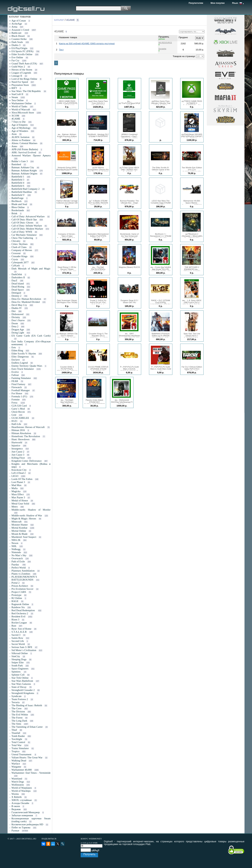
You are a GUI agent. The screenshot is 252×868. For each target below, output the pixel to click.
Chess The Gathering (22, 238)
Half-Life (16, 424)
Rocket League (19, 623)
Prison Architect (20, 586)
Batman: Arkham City (23, 167)
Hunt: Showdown (20, 439)
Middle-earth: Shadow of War (27, 515)
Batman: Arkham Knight (24, 170)
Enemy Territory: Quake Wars (27, 366)
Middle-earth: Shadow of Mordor (31, 510)
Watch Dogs (18, 782)
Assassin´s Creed (20, 30)
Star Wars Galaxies (21, 684)
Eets (14, 347)
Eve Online (17, 57)
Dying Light (18, 333)
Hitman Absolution (21, 433)
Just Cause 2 (18, 452)
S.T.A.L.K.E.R (19, 632)
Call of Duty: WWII (22, 232)
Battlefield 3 (18, 180)
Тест (61, 50)
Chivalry (16, 241)
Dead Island (18, 284)
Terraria (15, 702)
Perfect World (18, 568)
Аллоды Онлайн (20, 803)
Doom (15, 323)
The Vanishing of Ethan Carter (27, 727)
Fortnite (16, 400)
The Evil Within (20, 715)
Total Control (18, 742)
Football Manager (21, 390)
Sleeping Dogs (19, 659)
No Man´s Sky (19, 555)
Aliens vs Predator (21, 140)
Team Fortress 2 (20, 699)
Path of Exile (18, 561)
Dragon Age (18, 330)
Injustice (16, 445)
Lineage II (17, 76)
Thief (14, 730)
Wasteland (17, 779)
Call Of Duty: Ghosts (22, 223)
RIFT (14, 88)
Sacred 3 (16, 635)
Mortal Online (19, 531)
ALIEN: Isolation (20, 137)
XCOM (15, 116)
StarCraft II (17, 94)
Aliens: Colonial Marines (24, 143)
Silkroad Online (20, 653)
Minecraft (16, 522)
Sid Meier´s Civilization (24, 650)
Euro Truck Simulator (23, 369)
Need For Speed (20, 82)
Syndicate (16, 696)
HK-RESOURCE (165, 43)
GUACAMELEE (20, 418)
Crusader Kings (19, 256)
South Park (17, 666)
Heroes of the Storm (22, 70)
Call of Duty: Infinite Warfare (27, 226)
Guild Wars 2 (18, 67)
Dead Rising (18, 287)
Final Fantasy (18, 384)
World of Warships (21, 791)
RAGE (15, 601)
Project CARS (19, 592)
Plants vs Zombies (21, 574)
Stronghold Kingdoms (23, 693)
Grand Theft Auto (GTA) (24, 64)
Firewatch (17, 387)
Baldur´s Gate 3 (20, 161)
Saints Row (17, 638)
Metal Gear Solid (20, 504)
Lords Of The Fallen (22, 479)
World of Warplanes (22, 788)
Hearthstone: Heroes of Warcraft (28, 427)
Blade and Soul (19, 204)
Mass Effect (18, 494)
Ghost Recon (18, 412)
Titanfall (16, 733)
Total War (16, 745)
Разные (15, 831)
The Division (18, 711)
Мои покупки (218, 3)
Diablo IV (17, 308)
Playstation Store (20, 85)
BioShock (16, 201)
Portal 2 (15, 583)
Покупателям (196, 3)
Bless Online (18, 207)
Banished (16, 164)
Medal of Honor (20, 501)
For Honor (17, 393)
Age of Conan (19, 21)
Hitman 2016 (18, 430)
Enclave (16, 360)
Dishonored (17, 314)
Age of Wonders (20, 131)
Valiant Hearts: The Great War (27, 757)
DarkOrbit (17, 274)
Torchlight (17, 739)
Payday (16, 565)
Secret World (18, 644)
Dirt (13, 311)
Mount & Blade (19, 534)
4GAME (16, 119)
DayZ (14, 280)
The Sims (16, 724)
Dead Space (17, 290)
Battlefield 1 (18, 177)
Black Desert (18, 36)
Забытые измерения (22, 815)
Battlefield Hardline (22, 192)
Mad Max (16, 485)
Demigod (16, 293)
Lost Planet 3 (18, 482)
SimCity (16, 656)
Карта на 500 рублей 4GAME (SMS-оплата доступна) (87, 44)
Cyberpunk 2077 (20, 262)
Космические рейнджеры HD (27, 824)
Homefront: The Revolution (26, 436)
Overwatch (17, 558)
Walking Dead (19, 761)
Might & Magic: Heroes (24, 519)
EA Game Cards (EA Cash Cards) (31, 336)
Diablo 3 (16, 45)
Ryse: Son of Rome (21, 629)
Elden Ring (17, 350)
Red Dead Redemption (23, 610)
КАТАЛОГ (59, 20)
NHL (14, 546)
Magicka (16, 491)
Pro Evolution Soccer (22, 589)
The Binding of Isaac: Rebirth (27, 705)
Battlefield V (18, 195)
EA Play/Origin (19, 48)
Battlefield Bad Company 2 (25, 189)
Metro (15, 507)
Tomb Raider (18, 736)
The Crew (17, 708)
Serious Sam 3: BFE (22, 647)
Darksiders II (18, 277)
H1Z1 (14, 421)
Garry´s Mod (18, 409)
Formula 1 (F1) (19, 396)
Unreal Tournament (22, 754)
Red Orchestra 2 (20, 613)
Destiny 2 (16, 296)
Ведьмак (16, 809)
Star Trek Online (20, 678)
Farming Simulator (21, 378)
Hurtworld (17, 442)
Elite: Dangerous (20, 357)
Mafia (14, 488)
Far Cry (15, 60)
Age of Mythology (21, 128)
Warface (16, 764)
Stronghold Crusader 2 (23, 690)
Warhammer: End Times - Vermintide (31, 773)
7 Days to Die (18, 122)
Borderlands (18, 210)
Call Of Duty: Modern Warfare (27, 229)
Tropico (15, 751)
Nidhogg (16, 549)
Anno (14, 146)
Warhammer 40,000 (22, 770)
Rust (14, 626)
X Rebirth (17, 797)
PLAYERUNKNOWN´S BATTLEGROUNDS (24, 578)
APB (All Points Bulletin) (25, 149)
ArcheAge (17, 24)
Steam (15, 97)
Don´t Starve (18, 320)
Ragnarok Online (20, 604)
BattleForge (17, 198)
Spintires (16, 672)
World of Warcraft (21, 110)
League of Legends (21, 73)
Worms (15, 794)
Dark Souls (17, 42)
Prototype (16, 595)
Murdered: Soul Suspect (24, 537)
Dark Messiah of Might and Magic (31, 269)
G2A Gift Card (19, 406)
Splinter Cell (18, 675)
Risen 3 (15, 620)
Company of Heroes (22, 250)
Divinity (16, 317)
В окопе (16, 806)
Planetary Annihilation (23, 571)
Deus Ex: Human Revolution (26, 299)
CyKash (16, 265)
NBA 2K (16, 540)
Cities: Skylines (20, 244)
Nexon (15, 543)
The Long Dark (19, 721)
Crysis (15, 259)
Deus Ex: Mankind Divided (25, 302)
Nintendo (16, 552)
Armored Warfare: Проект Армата (31, 155)
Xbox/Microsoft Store (23, 113)
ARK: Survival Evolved (24, 152)
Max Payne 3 (18, 497)
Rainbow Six (18, 607)
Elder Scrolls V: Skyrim (24, 354)
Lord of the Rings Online (24, 79)
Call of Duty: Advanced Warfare (28, 216)
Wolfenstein (18, 785)
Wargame (16, 767)
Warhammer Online (21, 103)
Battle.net (17, 33)
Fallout (15, 375)
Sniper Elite (17, 662)
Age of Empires (20, 125)
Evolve (15, 372)
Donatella (162, 49)
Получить (89, 854)
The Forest (17, 718)
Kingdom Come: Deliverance (27, 461)
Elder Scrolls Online (22, 54)
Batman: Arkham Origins (24, 174)
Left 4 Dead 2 (18, 473)
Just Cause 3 (18, 455)
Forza (15, 403)
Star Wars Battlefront (22, 681)
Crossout (16, 253)
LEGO (15, 476)
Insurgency (17, 449)
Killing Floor (18, 458)
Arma (14, 27)
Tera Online (17, 100)
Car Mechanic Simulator (24, 235)
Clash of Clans (19, 247)
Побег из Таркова (21, 827)
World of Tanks (19, 106)
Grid (14, 415)
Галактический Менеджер (25, 812)
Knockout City (19, 470)
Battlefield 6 (18, 186)
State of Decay (19, 687)
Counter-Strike (19, 39)
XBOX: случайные (22, 800)
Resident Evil (18, 616)
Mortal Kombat (19, 528)
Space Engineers (20, 669)
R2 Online (17, 598)
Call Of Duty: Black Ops (24, 220)
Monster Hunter (20, 525)
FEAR (15, 381)
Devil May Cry (19, 305)
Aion (14, 134)
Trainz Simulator (20, 748)
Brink (14, 213)
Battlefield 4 (18, 183)
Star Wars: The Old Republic (26, 91)
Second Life (18, 641)
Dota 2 (15, 326)
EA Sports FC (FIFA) (22, 51)
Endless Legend (20, 363)
